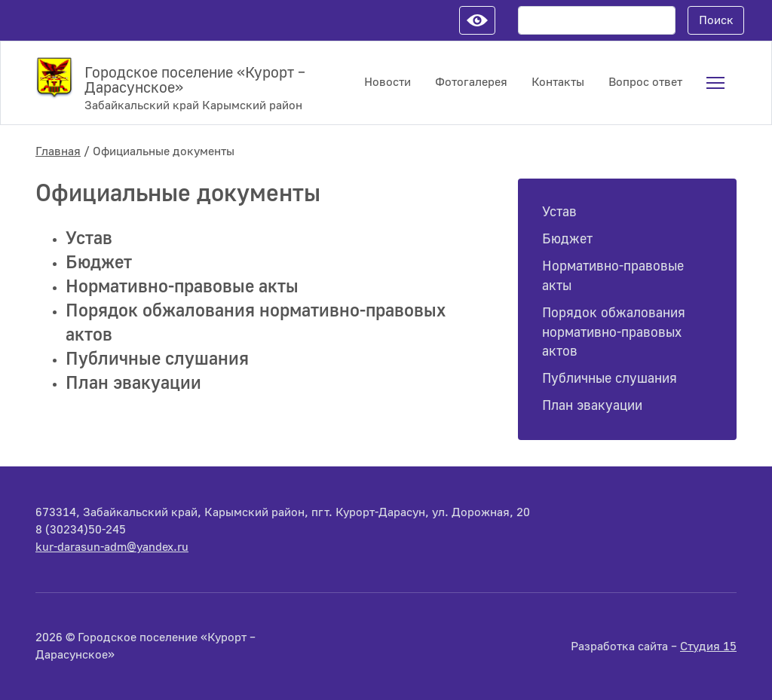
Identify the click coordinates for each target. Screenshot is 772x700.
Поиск (716, 20)
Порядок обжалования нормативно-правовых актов (614, 333)
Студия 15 (708, 647)
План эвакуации (133, 383)
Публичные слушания (157, 359)
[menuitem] (715, 83)
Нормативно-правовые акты (182, 287)
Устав (89, 238)
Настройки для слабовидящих (477, 20)
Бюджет (99, 263)
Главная (58, 151)
